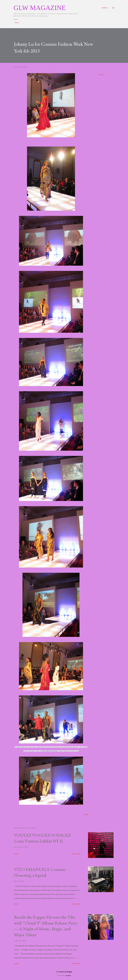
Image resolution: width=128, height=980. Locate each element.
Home (17, 22)
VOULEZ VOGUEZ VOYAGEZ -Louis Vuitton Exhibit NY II (43, 838)
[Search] (105, 8)
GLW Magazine (40, 8)
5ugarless (69, 976)
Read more (76, 854)
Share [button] (101, 75)
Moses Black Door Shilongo (50, 751)
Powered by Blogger (64, 972)
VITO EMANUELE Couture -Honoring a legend (41, 872)
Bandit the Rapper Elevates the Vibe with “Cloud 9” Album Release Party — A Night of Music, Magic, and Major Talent (46, 926)
